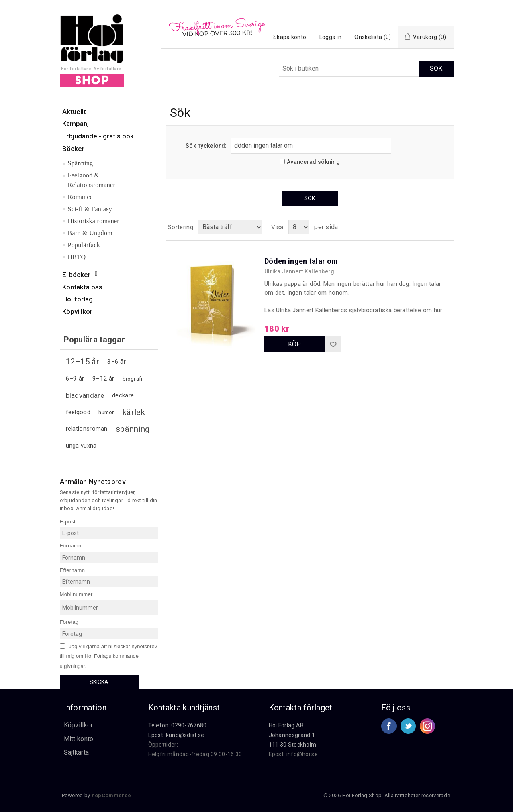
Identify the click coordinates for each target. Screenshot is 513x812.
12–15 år (83, 362)
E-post (68, 521)
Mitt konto (79, 739)
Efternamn (73, 570)
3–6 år (116, 362)
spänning (133, 429)
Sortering (181, 227)
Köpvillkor (79, 725)
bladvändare (85, 395)
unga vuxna (81, 446)
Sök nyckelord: (206, 146)
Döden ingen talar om (301, 261)
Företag (69, 622)
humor (106, 412)
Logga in (330, 37)
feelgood (78, 412)
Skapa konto (290, 37)
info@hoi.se (302, 754)
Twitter (408, 726)
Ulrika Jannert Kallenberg (299, 271)
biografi (132, 379)
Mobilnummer (76, 594)
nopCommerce (111, 795)
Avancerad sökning (313, 162)
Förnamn (71, 546)
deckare (123, 395)
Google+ (427, 726)
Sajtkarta (77, 752)
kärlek (134, 412)
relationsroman (87, 429)
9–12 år (103, 379)
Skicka (99, 682)
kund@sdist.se (185, 735)
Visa (277, 227)
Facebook (389, 726)
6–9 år (75, 379)
